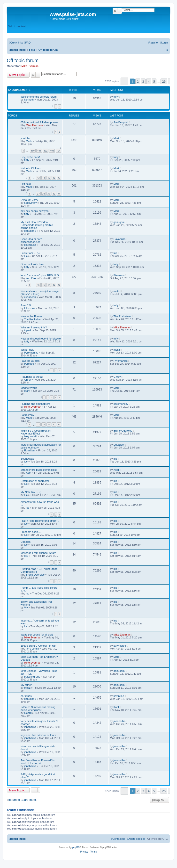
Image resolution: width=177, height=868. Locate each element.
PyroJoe (29, 364)
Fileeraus (119, 275)
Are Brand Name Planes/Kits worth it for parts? (38, 762)
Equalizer (30, 450)
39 (49, 194)
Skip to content (17, 26)
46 (54, 178)
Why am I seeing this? (34, 327)
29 (49, 424)
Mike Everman (30, 66)
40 (54, 194)
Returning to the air (32, 377)
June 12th (26, 305)
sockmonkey (121, 404)
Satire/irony (27, 415)
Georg (28, 713)
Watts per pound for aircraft (37, 635)
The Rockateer (33, 319)
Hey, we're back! (30, 157)
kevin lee (119, 696)
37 (38, 194)
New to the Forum (31, 316)
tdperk (28, 330)
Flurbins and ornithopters (35, 404)
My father (26, 685)
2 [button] (138, 81)
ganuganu (30, 231)
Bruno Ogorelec (123, 431)
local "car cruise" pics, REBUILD (40, 275)
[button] (124, 81)
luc (26, 256)
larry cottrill (31, 436)
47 (59, 178)
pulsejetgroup (32, 677)
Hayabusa (30, 245)
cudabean (30, 297)
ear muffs (26, 696)
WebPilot (31, 278)
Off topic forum (23, 60)
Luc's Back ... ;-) (30, 253)
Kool (29, 473)
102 (46, 151)
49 (59, 285)
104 (58, 151)
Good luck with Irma (32, 264)
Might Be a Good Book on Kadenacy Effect (36, 432)
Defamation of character (35, 481)
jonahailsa (30, 727)
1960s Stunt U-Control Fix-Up (38, 646)
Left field (26, 184)
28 (44, 424)
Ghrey (28, 380)
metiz (117, 291)
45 (49, 178)
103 (52, 151)
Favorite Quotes (30, 361)
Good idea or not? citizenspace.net (31, 240)
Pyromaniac (31, 353)
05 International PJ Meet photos (39, 122)
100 (33, 151)
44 (44, 178)
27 (38, 424)
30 (54, 424)
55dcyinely (31, 203)
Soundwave (28, 459)
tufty (116, 97)
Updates (26, 542)
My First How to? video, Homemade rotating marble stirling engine (37, 225)
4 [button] (149, 81)
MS (26, 556)
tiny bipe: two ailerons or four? (38, 735)
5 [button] (154, 81)
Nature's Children (31, 168)
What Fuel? (27, 350)
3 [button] (143, 81)
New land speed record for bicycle (41, 339)
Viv (26, 608)
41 (59, 194)
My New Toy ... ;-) (31, 492)
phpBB (76, 847)
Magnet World (29, 388)
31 (59, 424)
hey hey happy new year (35, 211)
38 (44, 194)
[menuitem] (27, 43)
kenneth (29, 100)
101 (39, 151)
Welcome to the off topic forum (39, 97)
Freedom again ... (31, 532)
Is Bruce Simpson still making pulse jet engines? (38, 709)
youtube (25, 138)
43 (38, 178)
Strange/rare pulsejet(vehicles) (39, 470)
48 (54, 285)
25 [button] (164, 81)
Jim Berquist (121, 122)
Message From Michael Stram (38, 553)
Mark (29, 141)
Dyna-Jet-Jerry (29, 200)
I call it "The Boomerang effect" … (41, 521)
